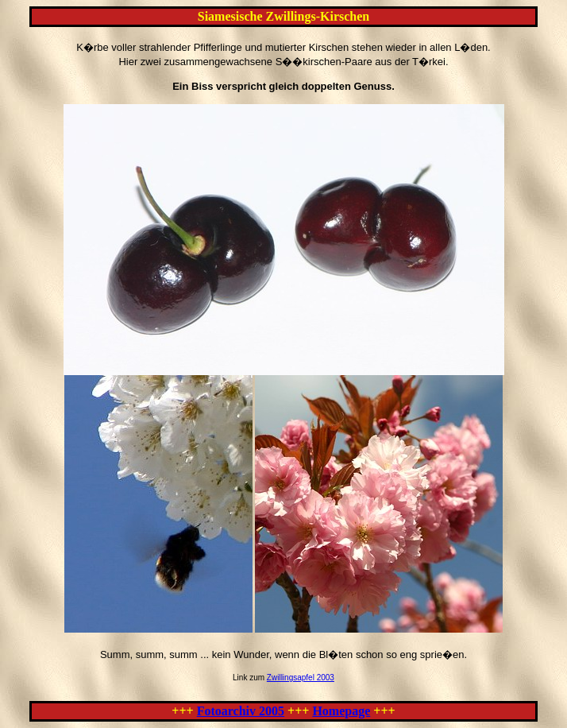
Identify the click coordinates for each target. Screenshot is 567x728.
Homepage (341, 711)
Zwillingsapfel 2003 (301, 678)
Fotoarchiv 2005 (241, 711)
